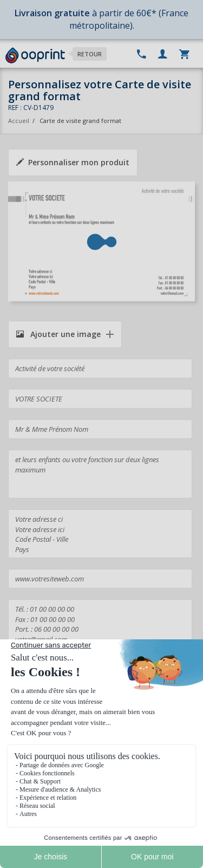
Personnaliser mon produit (73, 162)
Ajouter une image (58, 334)
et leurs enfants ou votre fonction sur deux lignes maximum (100, 474)
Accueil (19, 121)
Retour (90, 54)
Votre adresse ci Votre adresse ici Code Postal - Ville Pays (100, 534)
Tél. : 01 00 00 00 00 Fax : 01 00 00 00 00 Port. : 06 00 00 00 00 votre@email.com (100, 624)
